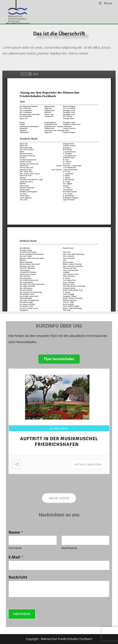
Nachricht (18, 577)
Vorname (15, 548)
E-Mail (16, 557)
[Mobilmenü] (105, 3)
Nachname (69, 548)
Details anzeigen (88, 464)
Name (16, 532)
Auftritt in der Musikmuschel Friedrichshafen (59, 441)
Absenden (22, 614)
